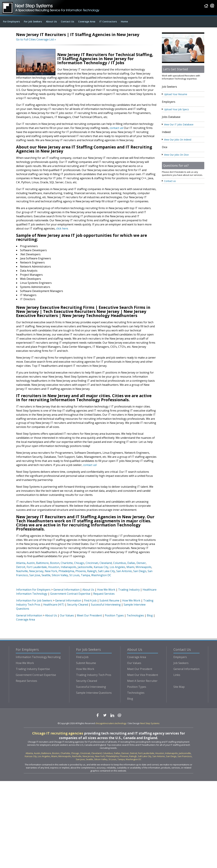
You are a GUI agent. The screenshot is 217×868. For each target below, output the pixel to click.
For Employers (11, 21)
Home (124, 21)
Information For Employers (33, 590)
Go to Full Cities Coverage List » (36, 39)
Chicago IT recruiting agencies (58, 733)
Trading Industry (129, 590)
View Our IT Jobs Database (179, 124)
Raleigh (92, 571)
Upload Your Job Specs (176, 109)
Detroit (21, 567)
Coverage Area (87, 21)
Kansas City (101, 567)
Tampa (85, 575)
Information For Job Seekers (34, 600)
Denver (141, 563)
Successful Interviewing (106, 605)
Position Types (114, 615)
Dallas (131, 563)
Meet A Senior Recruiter (142, 681)
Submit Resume (109, 600)
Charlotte (67, 563)
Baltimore (42, 563)
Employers (180, 657)
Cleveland (106, 563)
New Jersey (36, 571)
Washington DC (101, 575)
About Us (51, 21)
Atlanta (21, 563)
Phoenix (81, 571)
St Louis (74, 575)
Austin (31, 563)
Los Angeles (117, 567)
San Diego (140, 571)
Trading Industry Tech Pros (94, 675)
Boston (55, 563)
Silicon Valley (60, 575)
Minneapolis (144, 567)
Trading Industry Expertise (33, 669)
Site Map (179, 687)
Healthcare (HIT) (54, 605)
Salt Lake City (106, 571)
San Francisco (185, 756)
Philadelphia (66, 571)
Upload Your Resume (176, 94)
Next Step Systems (150, 723)
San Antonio (124, 571)
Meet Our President (89, 615)
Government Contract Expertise (70, 594)
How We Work (106, 590)
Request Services (104, 594)
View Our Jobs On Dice (176, 155)
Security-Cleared (78, 605)
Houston (54, 567)
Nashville (22, 571)
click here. (62, 228)
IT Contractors (108, 21)
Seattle (46, 575)
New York (51, 571)
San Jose (35, 575)
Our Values (67, 615)
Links (177, 675)
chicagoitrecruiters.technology (111, 723)
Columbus (120, 563)
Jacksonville (85, 567)
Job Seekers (181, 663)
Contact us (170, 181)
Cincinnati (92, 563)
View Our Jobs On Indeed (178, 140)
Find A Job (90, 600)
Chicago (79, 563)
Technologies (135, 615)
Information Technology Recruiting (38, 657)
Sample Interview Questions (94, 693)
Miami (130, 567)
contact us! (116, 128)
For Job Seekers (33, 21)
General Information (66, 590)
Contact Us (67, 21)
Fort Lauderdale (37, 567)
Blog (150, 615)
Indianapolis (68, 567)
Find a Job (82, 657)
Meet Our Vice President (143, 675)
